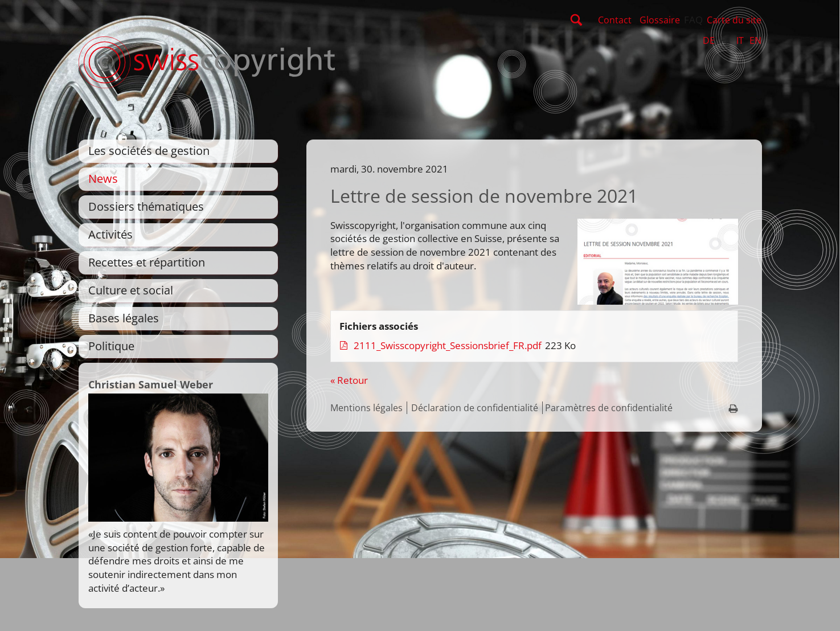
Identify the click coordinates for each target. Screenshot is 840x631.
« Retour (349, 380)
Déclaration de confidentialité (475, 408)
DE (709, 40)
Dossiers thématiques (146, 206)
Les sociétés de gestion (149, 151)
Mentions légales (366, 408)
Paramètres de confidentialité (609, 408)
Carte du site (734, 20)
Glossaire (660, 20)
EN (755, 40)
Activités (110, 234)
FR (726, 40)
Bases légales (124, 318)
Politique (111, 346)
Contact (615, 20)
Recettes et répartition (147, 262)
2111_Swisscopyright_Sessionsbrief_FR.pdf (449, 345)
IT (740, 40)
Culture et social (131, 290)
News (103, 179)
